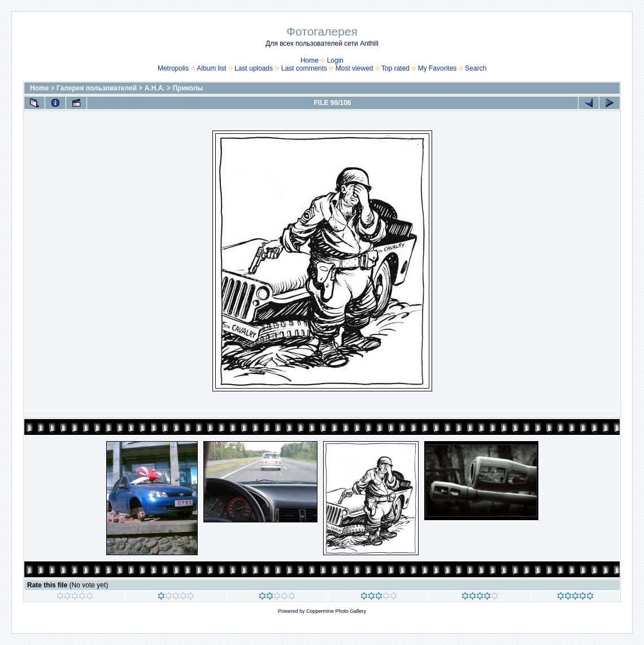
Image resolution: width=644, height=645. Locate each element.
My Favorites (438, 68)
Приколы (188, 88)
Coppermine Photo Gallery (336, 611)
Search (476, 68)
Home (310, 60)
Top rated (395, 68)
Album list (211, 68)
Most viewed (354, 68)
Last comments (304, 68)
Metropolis (173, 68)
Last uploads (254, 68)
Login (335, 60)
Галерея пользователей (97, 88)
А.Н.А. (155, 88)
